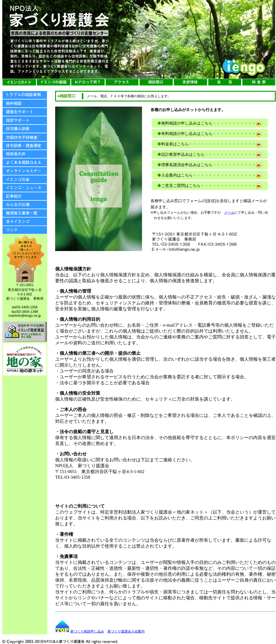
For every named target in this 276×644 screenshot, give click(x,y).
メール (229, 213)
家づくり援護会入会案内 (126, 631)
